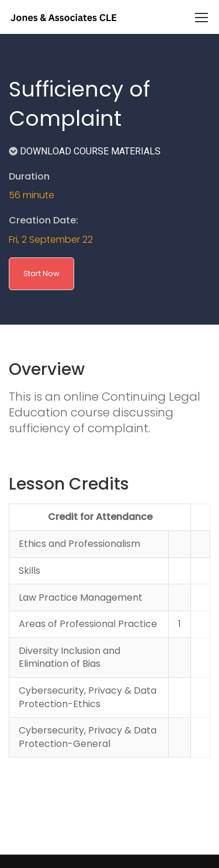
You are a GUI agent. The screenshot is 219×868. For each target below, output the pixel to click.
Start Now (41, 273)
